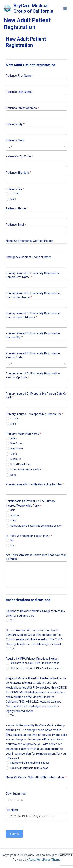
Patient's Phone (17, 208)
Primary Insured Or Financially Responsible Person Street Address (33, 315)
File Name (12, 810)
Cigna (11, 454)
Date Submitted (16, 794)
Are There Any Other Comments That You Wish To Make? (36, 557)
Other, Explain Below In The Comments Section (34, 526)
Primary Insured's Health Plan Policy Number (35, 484)
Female (12, 194)
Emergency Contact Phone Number (28, 257)
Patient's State (15, 140)
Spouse (12, 515)
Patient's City (15, 124)
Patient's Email (16, 225)
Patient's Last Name (20, 92)
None (11, 475)
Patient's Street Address (22, 108)
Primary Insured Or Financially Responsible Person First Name (33, 275)
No (10, 540)
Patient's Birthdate (18, 173)
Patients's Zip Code (19, 156)
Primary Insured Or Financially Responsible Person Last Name (33, 295)
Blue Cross (14, 444)
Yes (10, 546)
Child (11, 521)
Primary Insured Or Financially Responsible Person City (33, 335)
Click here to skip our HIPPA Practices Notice (33, 668)
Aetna (11, 438)
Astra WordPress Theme (44, 860)
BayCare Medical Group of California (33, 8)
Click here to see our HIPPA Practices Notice (33, 663)
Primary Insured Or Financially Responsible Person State (33, 355)
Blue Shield (14, 449)
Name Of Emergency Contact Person (30, 241)
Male (11, 199)
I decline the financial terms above (27, 768)
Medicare (13, 459)
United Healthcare (18, 464)
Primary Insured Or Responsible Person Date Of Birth (36, 396)
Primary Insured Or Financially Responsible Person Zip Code (33, 375)
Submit (14, 834)
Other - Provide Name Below (24, 470)
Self (10, 510)
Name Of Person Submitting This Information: (36, 777)
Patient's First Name (20, 76)
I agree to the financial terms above (28, 763)
